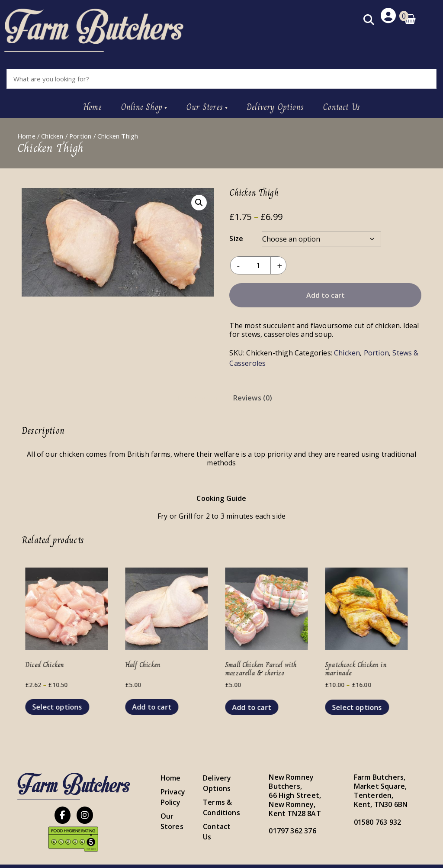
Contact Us (341, 106)
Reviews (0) (253, 397)
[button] (199, 201)
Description (197, 397)
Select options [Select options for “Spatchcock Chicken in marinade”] (362, 706)
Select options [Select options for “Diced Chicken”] (62, 706)
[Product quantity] (258, 264)
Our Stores (204, 106)
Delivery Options (275, 106)
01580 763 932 (377, 820)
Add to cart (326, 294)
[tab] (197, 397)
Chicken (52, 135)
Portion (80, 135)
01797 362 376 (292, 829)
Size (236, 237)
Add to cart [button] (157, 706)
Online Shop (141, 106)
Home (92, 106)
